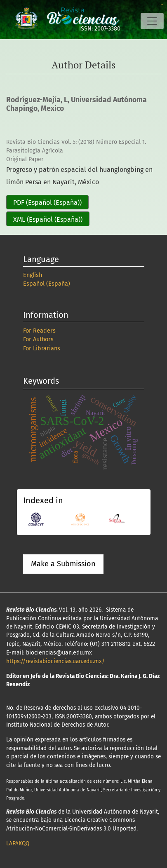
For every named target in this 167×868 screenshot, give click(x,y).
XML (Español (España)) (48, 219)
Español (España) (47, 284)
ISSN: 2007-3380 (100, 29)
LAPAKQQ (18, 843)
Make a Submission (63, 564)
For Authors (38, 339)
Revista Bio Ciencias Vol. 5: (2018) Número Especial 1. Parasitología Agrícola (76, 146)
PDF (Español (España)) (47, 203)
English (33, 275)
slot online (162, 4)
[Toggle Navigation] (152, 21)
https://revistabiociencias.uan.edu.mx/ (55, 661)
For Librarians (42, 348)
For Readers (39, 331)
